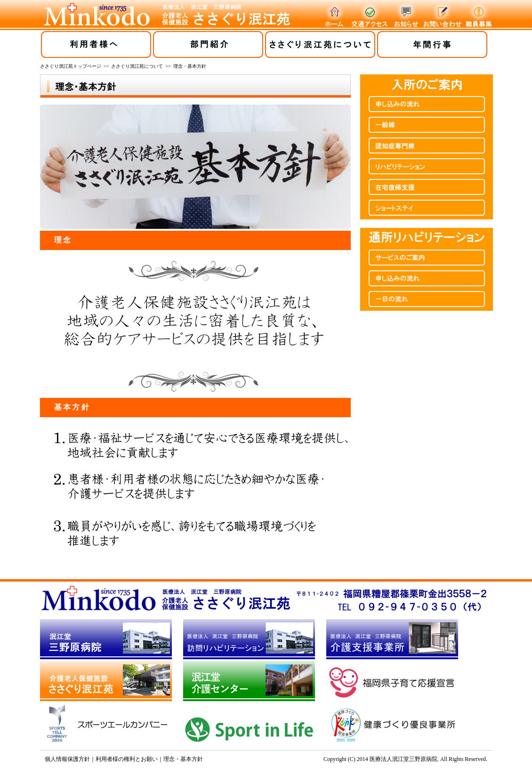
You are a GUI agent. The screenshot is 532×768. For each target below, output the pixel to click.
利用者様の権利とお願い (127, 759)
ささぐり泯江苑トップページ (71, 66)
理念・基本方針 (183, 759)
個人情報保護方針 (67, 759)
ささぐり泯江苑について (137, 66)
